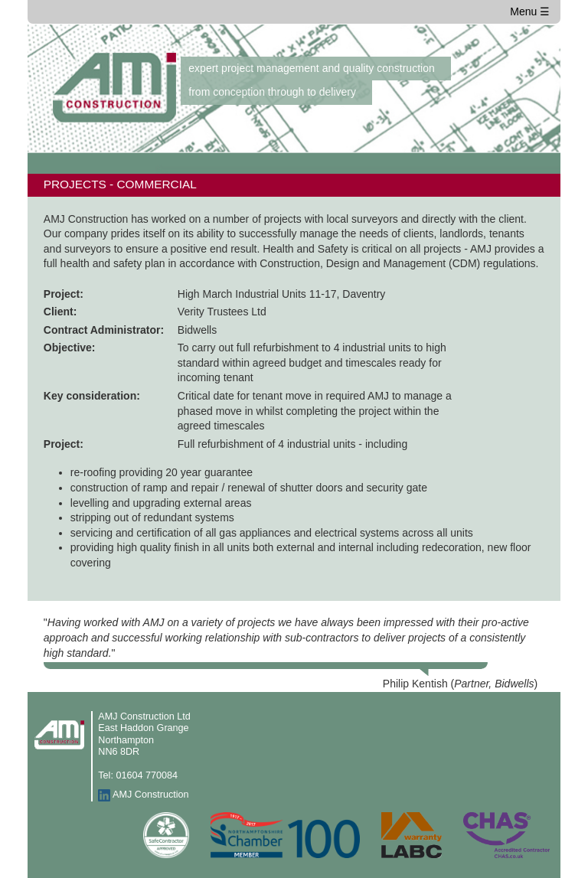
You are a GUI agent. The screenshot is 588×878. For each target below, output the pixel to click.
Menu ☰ (530, 11)
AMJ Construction (150, 795)
